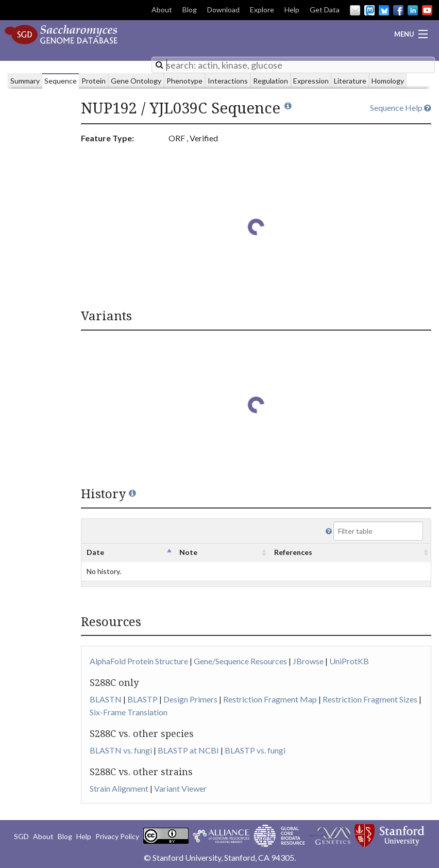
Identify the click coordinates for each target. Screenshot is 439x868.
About (162, 10)
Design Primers (190, 699)
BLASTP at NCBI (188, 750)
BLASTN (106, 699)
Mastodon (369, 10)
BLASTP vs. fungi (255, 750)
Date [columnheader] (95, 552)
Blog (190, 10)
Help (292, 10)
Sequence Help (401, 108)
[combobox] (293, 65)
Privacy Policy (117, 836)
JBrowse (308, 661)
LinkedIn (413, 10)
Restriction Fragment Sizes (370, 699)
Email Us (355, 10)
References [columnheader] (293, 552)
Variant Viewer (180, 788)
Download (223, 10)
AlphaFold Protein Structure (139, 661)
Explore (262, 10)
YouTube (427, 10)
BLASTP (142, 699)
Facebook (398, 10)
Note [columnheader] (188, 552)
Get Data (325, 10)
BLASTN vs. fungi (121, 750)
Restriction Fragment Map (270, 699)
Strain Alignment (119, 788)
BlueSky (384, 10)
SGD (21, 836)
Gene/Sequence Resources (240, 661)
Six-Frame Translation (129, 712)
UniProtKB (349, 661)
